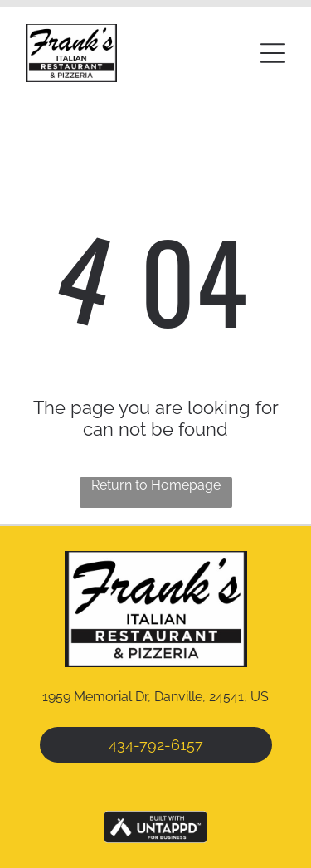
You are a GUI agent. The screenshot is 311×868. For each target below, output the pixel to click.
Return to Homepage (156, 485)
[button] (273, 53)
